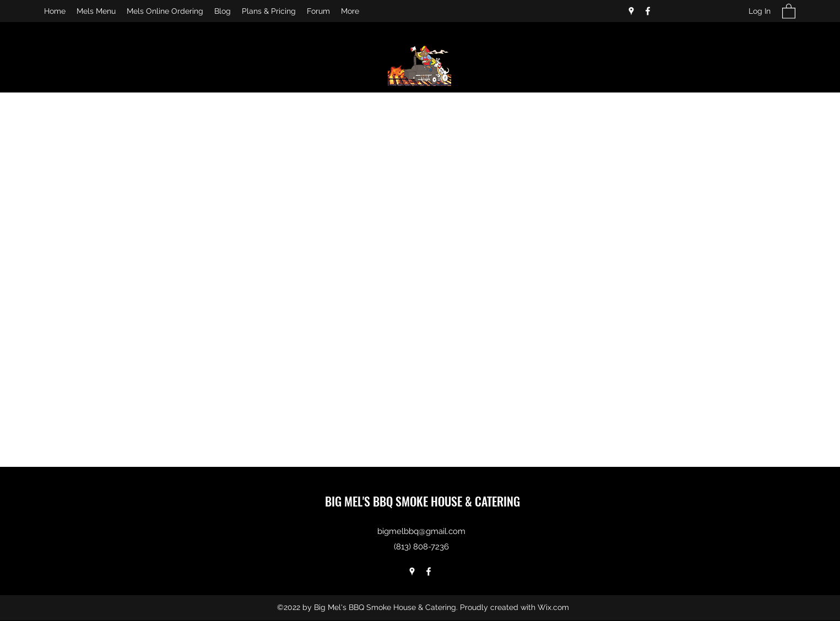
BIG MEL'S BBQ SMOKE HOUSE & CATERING (422, 501)
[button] (789, 11)
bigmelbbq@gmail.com (421, 531)
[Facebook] (648, 11)
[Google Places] (631, 11)
